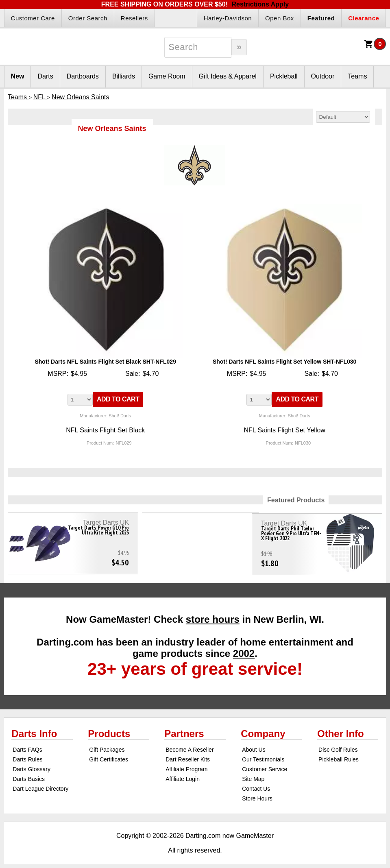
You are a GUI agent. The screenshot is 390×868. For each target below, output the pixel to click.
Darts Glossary (32, 765)
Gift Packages (107, 746)
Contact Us (256, 785)
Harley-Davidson (228, 18)
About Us (254, 746)
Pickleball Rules (339, 756)
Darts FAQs (27, 746)
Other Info (341, 730)
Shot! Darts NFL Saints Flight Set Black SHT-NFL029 (105, 362)
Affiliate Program (186, 765)
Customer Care (33, 18)
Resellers (134, 18)
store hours (213, 616)
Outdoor (323, 76)
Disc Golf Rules (338, 746)
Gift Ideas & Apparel (228, 76)
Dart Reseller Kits (188, 756)
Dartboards (83, 76)
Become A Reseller (190, 746)
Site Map (253, 775)
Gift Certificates (109, 756)
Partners (184, 730)
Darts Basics (29, 775)
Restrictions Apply (260, 4)
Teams (357, 76)
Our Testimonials (263, 756)
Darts (45, 76)
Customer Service (265, 765)
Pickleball (284, 76)
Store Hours (257, 795)
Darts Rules (27, 756)
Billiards (124, 76)
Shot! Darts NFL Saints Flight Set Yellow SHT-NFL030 (284, 362)
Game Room (167, 76)
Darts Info (34, 730)
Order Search (88, 18)
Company (263, 730)
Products (109, 730)
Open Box (280, 18)
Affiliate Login (183, 775)
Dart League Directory (40, 785)
